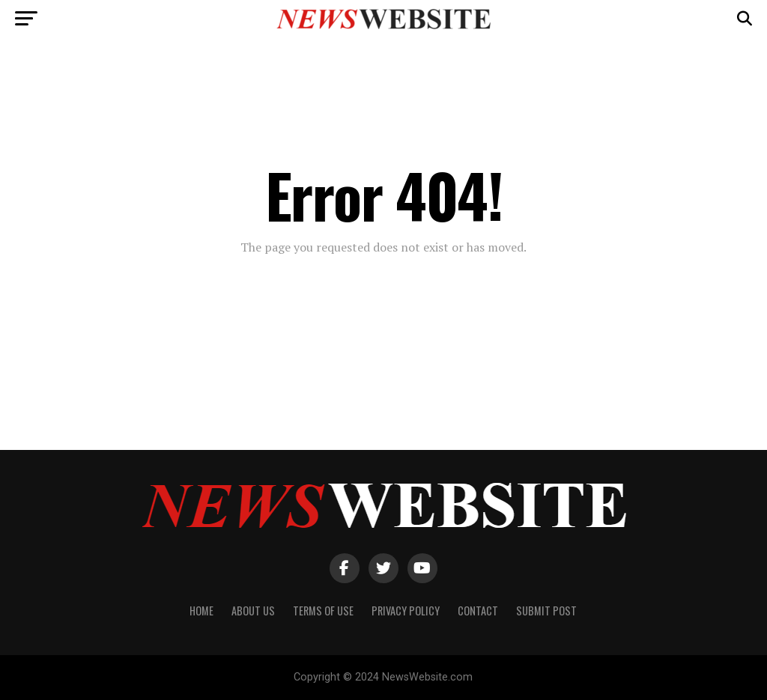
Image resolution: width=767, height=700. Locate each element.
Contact (478, 611)
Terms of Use (323, 611)
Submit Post (546, 611)
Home (201, 611)
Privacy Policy (406, 611)
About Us (253, 611)
